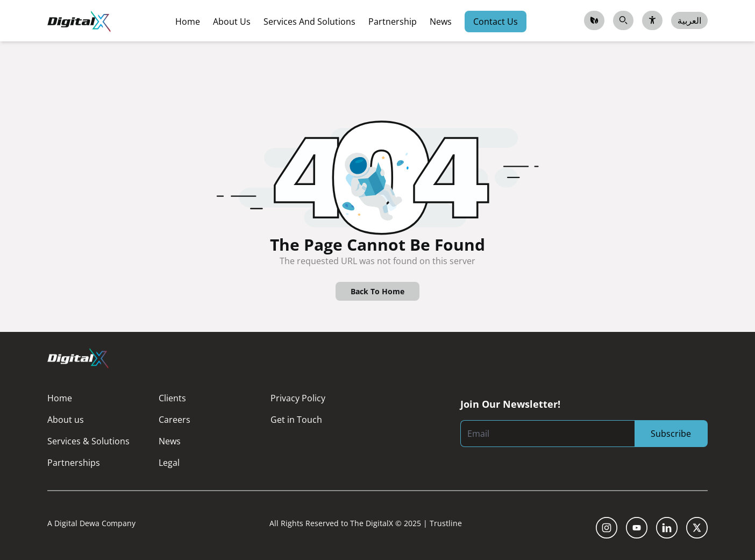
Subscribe (671, 434)
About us (66, 420)
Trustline (446, 523)
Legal (169, 463)
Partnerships (74, 463)
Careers (174, 420)
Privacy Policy (298, 398)
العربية (689, 20)
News (170, 441)
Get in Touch (296, 420)
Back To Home (377, 291)
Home (60, 398)
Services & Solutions (88, 441)
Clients (172, 398)
